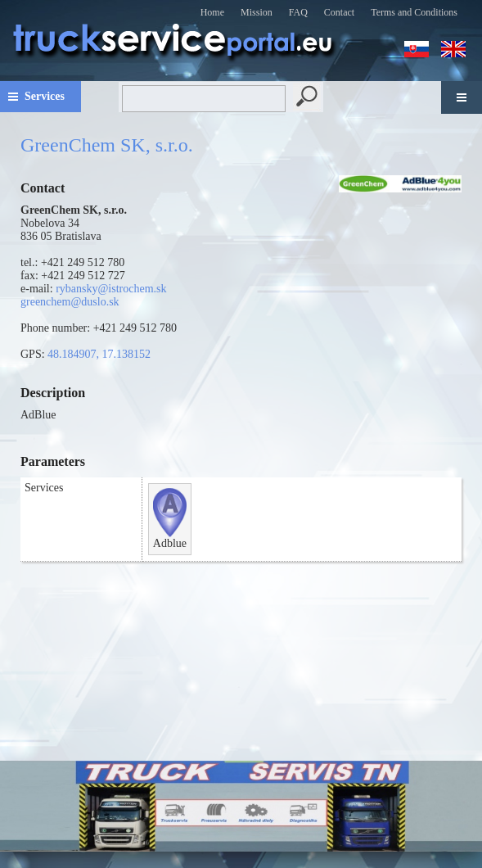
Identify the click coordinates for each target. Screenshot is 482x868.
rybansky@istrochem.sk (111, 289)
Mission (257, 12)
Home (212, 12)
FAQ (298, 12)
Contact (339, 12)
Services (45, 96)
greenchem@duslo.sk (70, 302)
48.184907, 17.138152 (99, 354)
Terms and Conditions (414, 12)
